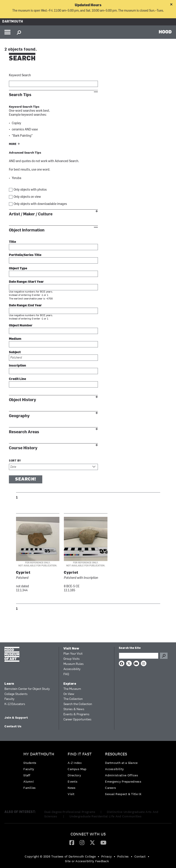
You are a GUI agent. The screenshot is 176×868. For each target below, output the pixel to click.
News (72, 788)
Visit (71, 794)
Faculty (9, 699)
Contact (140, 856)
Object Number (21, 326)
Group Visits (72, 659)
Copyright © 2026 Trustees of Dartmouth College (60, 856)
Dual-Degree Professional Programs (70, 812)
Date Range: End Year (25, 306)
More (13, 144)
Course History (23, 448)
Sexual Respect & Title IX (123, 794)
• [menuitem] (98, 856)
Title (12, 242)
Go (164, 656)
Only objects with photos (30, 190)
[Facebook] (72, 842)
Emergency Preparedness (123, 781)
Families (29, 788)
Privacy (106, 856)
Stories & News (74, 709)
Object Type (18, 269)
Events (73, 781)
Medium (15, 339)
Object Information (27, 230)
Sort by (15, 461)
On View (69, 694)
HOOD (165, 32)
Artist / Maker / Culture (31, 214)
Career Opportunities (77, 720)
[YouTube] (103, 842)
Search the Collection (78, 704)
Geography (19, 416)
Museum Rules (74, 664)
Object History (22, 400)
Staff (27, 775)
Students (30, 763)
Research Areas (24, 432)
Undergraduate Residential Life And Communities (105, 816)
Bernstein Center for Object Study (27, 689)
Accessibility (72, 669)
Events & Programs (76, 714)
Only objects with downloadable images (40, 204)
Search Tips (20, 95)
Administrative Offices (121, 775)
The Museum (72, 689)
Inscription (17, 366)
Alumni (29, 781)
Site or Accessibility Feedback (87, 861)
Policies (123, 856)
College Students (16, 694)
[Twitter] (92, 842)
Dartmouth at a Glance (121, 763)
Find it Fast (80, 754)
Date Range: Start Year (26, 282)
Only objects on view (27, 197)
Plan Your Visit (73, 654)
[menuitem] (40, 772)
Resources (116, 754)
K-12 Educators (15, 704)
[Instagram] (82, 842)
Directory (74, 775)
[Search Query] (139, 656)
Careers (110, 788)
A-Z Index (75, 763)
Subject (15, 352)
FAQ (66, 674)
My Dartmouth (39, 754)
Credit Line (17, 379)
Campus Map (77, 769)
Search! (26, 479)
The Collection (73, 699)
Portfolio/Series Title (25, 255)
